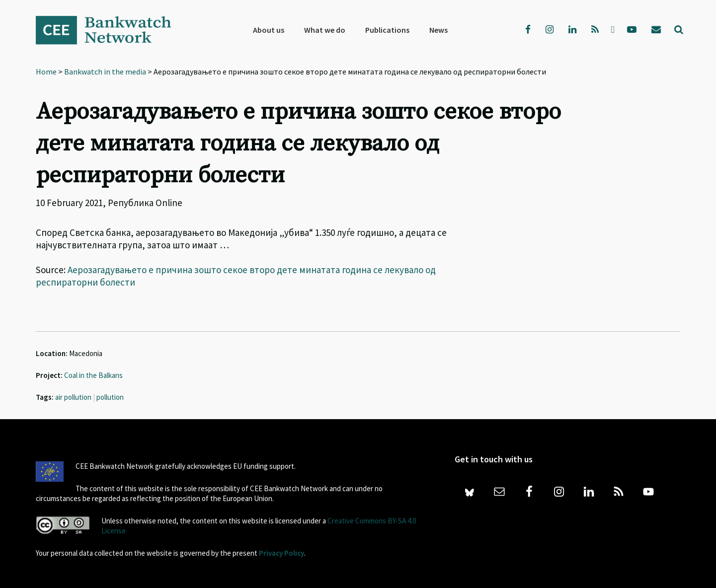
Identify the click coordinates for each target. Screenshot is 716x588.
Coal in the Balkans (93, 375)
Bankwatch (110, 30)
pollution (110, 397)
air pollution (73, 397)
